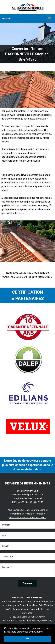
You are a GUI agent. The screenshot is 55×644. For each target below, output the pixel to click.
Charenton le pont (20, 609)
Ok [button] (27, 639)
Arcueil (14, 621)
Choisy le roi (14, 605)
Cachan (21, 621)
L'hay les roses (33, 621)
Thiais (32, 609)
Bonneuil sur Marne (29, 605)
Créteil (29, 601)
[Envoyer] (27, 583)
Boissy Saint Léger (19, 617)
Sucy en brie (46, 621)
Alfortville (7, 601)
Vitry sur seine (39, 601)
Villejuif (31, 617)
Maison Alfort (18, 601)
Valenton (40, 609)
